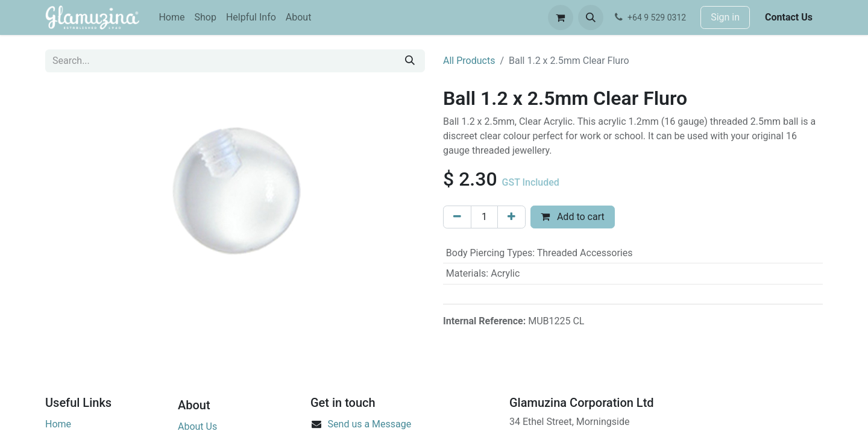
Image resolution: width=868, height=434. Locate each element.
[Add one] (511, 217)
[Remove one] (457, 217)
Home (58, 424)
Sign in (725, 17)
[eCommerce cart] (561, 17)
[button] (591, 17)
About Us (197, 426)
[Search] (410, 61)
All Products (469, 61)
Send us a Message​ (370, 424)
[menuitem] (171, 17)
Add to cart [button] (573, 217)
